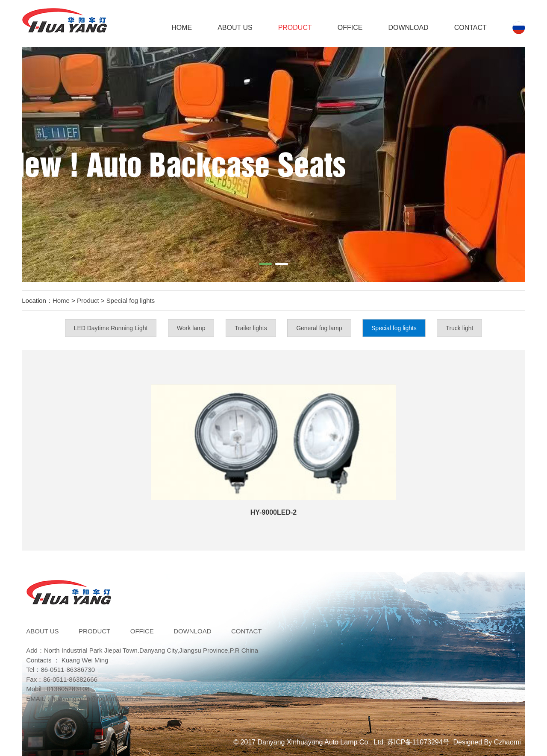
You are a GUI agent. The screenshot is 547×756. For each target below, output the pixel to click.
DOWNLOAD (408, 28)
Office (350, 28)
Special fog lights (131, 300)
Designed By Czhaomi (487, 742)
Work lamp (191, 328)
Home (182, 28)
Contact (471, 28)
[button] (265, 264)
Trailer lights (251, 328)
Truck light (459, 328)
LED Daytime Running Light (111, 328)
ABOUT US (235, 28)
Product (295, 28)
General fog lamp (319, 328)
